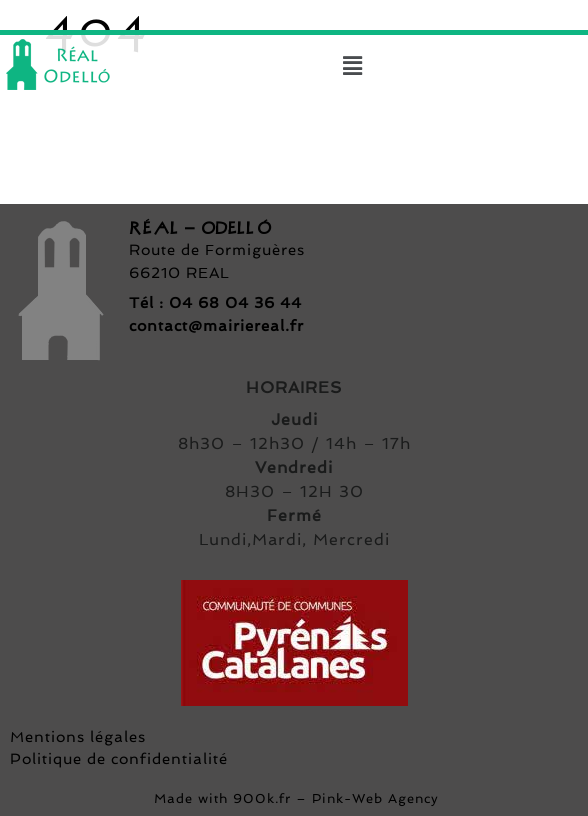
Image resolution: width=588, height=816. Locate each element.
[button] (353, 65)
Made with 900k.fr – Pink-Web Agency (294, 798)
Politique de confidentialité (119, 759)
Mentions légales (78, 737)
